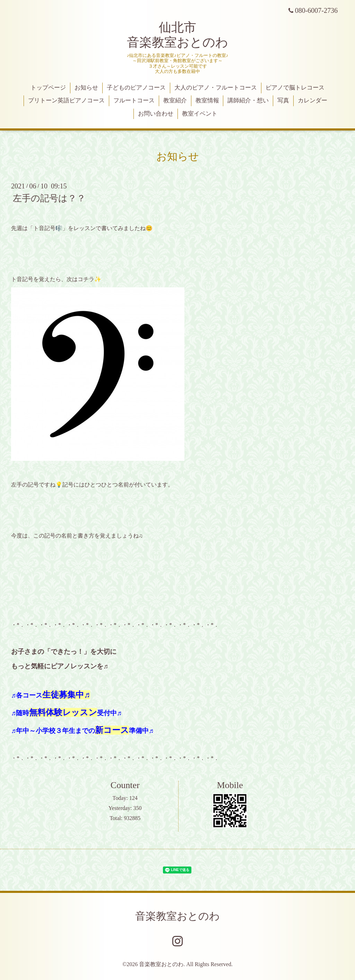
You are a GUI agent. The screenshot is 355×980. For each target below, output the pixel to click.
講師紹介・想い (248, 100)
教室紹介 (175, 100)
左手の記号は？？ (49, 198)
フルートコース (134, 100)
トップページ (48, 88)
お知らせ (86, 88)
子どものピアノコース (136, 88)
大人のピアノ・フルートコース (216, 88)
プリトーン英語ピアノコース (66, 100)
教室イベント (200, 114)
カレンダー (313, 100)
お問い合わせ (156, 114)
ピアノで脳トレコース (295, 88)
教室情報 (207, 100)
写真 (283, 100)
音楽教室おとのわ (177, 916)
